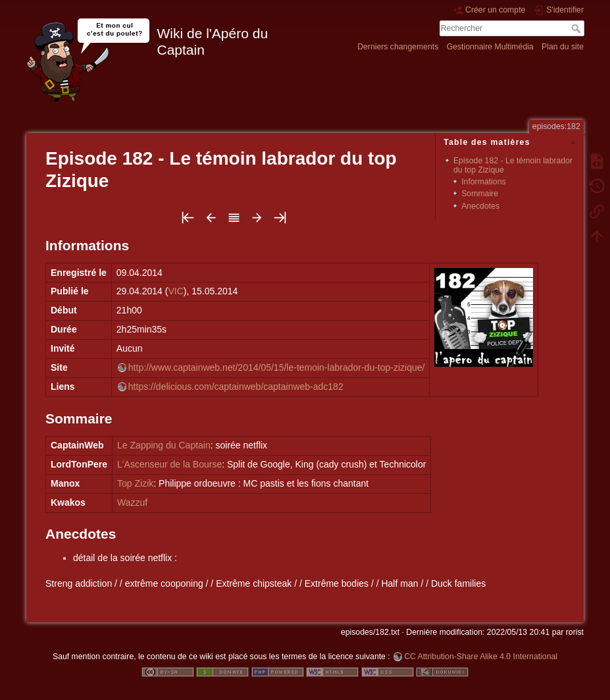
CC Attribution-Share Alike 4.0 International (481, 657)
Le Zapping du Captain (164, 445)
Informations (483, 182)
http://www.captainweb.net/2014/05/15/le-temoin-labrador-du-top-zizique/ (277, 367)
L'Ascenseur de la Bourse (169, 464)
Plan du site (563, 47)
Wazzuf (132, 502)
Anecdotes (480, 206)
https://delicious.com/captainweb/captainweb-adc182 (236, 387)
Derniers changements (398, 47)
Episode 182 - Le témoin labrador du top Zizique (513, 165)
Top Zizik (135, 483)
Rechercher (577, 28)
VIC (175, 291)
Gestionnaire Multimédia (490, 47)
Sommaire (480, 194)
